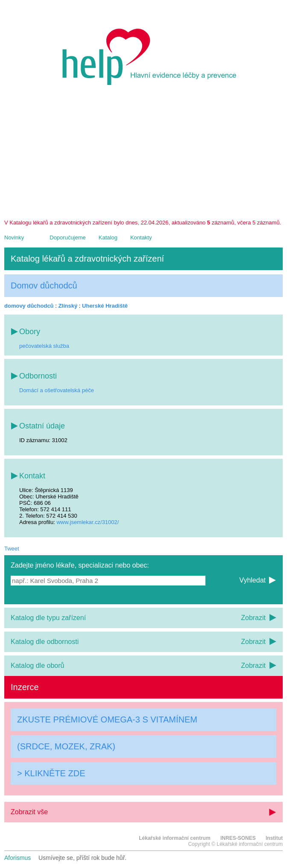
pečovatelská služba (44, 346)
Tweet (12, 549)
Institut (274, 838)
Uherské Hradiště (105, 306)
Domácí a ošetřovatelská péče (57, 390)
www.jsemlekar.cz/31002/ (88, 522)
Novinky (14, 237)
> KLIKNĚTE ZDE (51, 773)
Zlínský (68, 306)
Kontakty (141, 237)
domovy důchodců (29, 306)
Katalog (108, 237)
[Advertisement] (143, 155)
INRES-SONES (238, 838)
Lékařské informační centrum (174, 838)
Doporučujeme (68, 237)
